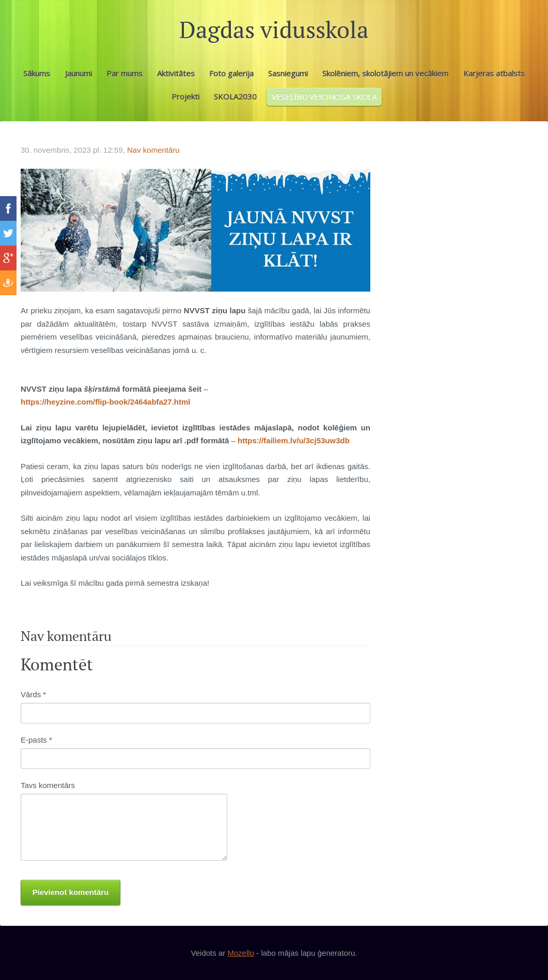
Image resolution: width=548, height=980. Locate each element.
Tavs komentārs (48, 785)
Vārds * (33, 694)
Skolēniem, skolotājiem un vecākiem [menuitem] (385, 73)
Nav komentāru (153, 150)
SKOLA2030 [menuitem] (235, 97)
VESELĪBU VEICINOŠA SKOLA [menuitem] (324, 97)
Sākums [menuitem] (37, 73)
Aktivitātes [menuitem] (176, 73)
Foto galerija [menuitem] (231, 73)
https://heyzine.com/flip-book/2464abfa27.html (105, 402)
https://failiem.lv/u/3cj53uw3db (294, 440)
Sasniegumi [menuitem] (288, 73)
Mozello (241, 953)
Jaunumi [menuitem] (79, 73)
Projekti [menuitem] (185, 97)
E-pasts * (36, 740)
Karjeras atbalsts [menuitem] (494, 73)
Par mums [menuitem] (124, 73)
